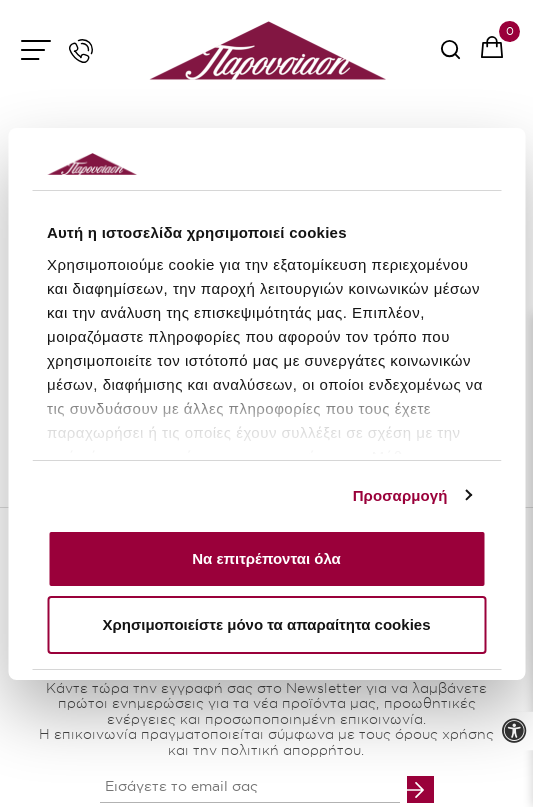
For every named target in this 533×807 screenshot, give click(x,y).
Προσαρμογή (400, 495)
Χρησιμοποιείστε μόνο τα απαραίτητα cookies (267, 624)
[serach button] (450, 56)
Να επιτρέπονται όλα (266, 558)
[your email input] (250, 788)
